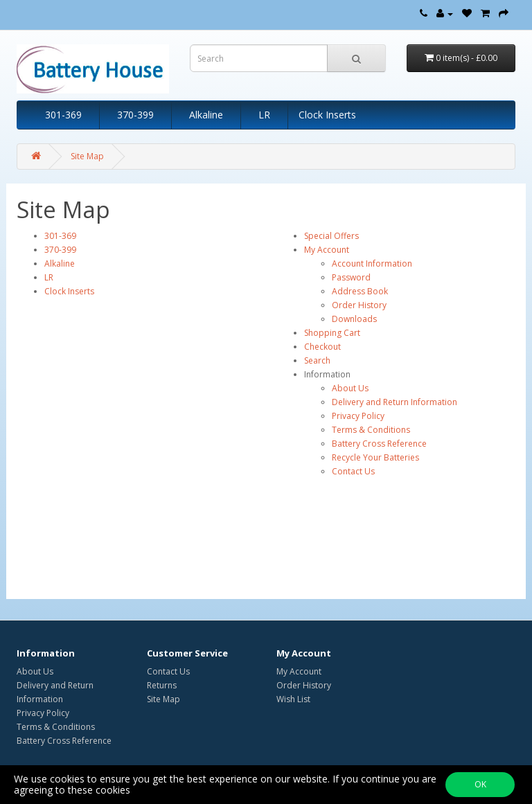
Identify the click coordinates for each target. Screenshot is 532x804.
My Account (327, 250)
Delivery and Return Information (394, 402)
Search (317, 360)
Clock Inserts (327, 115)
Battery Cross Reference (379, 444)
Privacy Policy (358, 416)
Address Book (360, 291)
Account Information (372, 263)
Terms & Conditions (371, 430)
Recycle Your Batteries (375, 457)
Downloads (354, 319)
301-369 (63, 115)
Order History (359, 305)
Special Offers (331, 236)
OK (480, 784)
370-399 (135, 115)
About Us (350, 388)
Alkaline (206, 115)
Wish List (293, 699)
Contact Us (353, 471)
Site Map (87, 156)
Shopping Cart (332, 333)
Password (351, 277)
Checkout (322, 347)
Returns (162, 685)
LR (264, 115)
